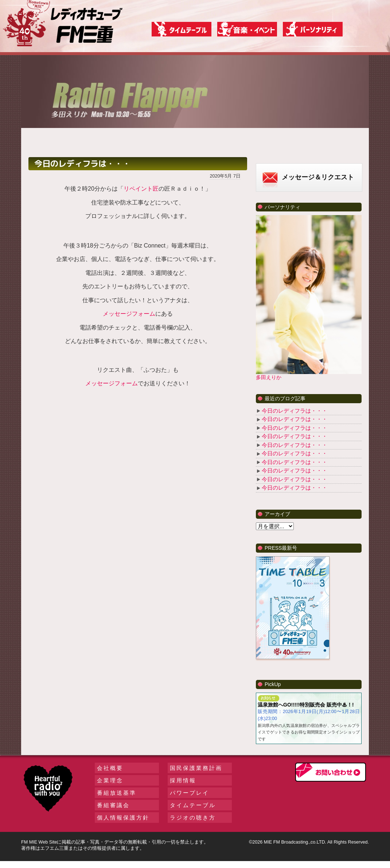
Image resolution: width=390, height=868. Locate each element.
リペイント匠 (141, 189)
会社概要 (110, 768)
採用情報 (183, 780)
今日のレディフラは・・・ (295, 411)
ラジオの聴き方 (193, 818)
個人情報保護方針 (123, 818)
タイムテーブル (193, 805)
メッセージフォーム (129, 314)
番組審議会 (113, 805)
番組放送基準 (117, 793)
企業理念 (110, 780)
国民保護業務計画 (196, 768)
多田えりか (269, 377)
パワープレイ (190, 793)
